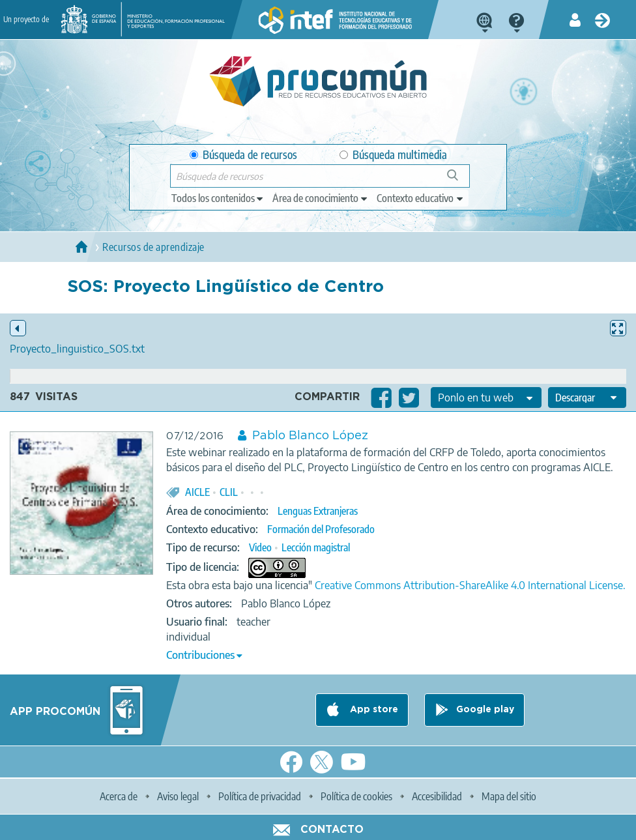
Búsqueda (460, 180)
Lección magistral (316, 547)
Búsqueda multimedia (393, 155)
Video (260, 547)
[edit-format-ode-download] (587, 398)
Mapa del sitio (509, 796)
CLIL (229, 492)
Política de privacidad (260, 796)
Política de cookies (356, 796)
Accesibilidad (437, 796)
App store (373, 710)
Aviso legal (178, 796)
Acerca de (119, 796)
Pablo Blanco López (310, 436)
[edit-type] (218, 198)
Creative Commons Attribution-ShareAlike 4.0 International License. (470, 585)
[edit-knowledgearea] (321, 198)
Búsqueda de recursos (243, 155)
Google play (485, 710)
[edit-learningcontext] (421, 198)
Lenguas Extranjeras (318, 511)
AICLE (197, 492)
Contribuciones (200, 655)
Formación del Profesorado (321, 529)
